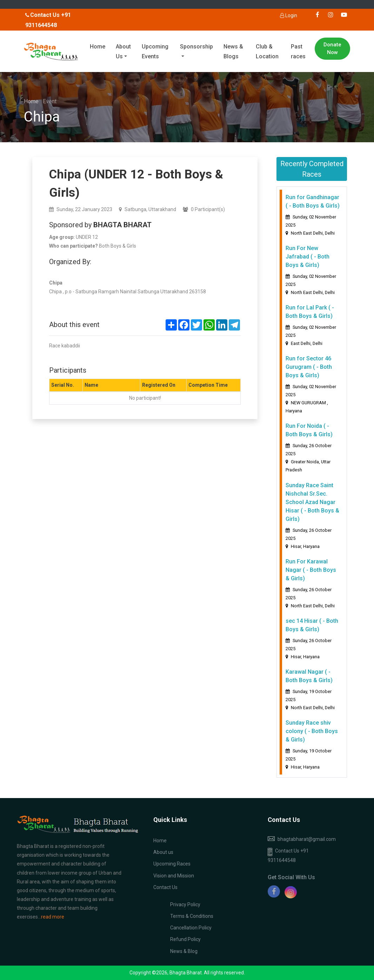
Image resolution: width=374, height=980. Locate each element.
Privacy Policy (185, 904)
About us (163, 852)
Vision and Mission (174, 876)
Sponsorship (196, 47)
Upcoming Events (155, 52)
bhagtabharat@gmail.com (307, 839)
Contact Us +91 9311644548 (288, 855)
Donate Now (332, 49)
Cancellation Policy (191, 928)
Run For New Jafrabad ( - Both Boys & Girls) (308, 257)
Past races (298, 52)
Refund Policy (185, 939)
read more (53, 917)
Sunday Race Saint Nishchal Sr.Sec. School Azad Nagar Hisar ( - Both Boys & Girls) (312, 502)
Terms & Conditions (192, 916)
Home (98, 47)
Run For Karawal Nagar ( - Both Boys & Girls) (311, 570)
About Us (123, 52)
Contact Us (165, 887)
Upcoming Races (172, 864)
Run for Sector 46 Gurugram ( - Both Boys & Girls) (309, 367)
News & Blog (184, 951)
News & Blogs (233, 52)
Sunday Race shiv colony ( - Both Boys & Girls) (312, 731)
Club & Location (267, 52)
